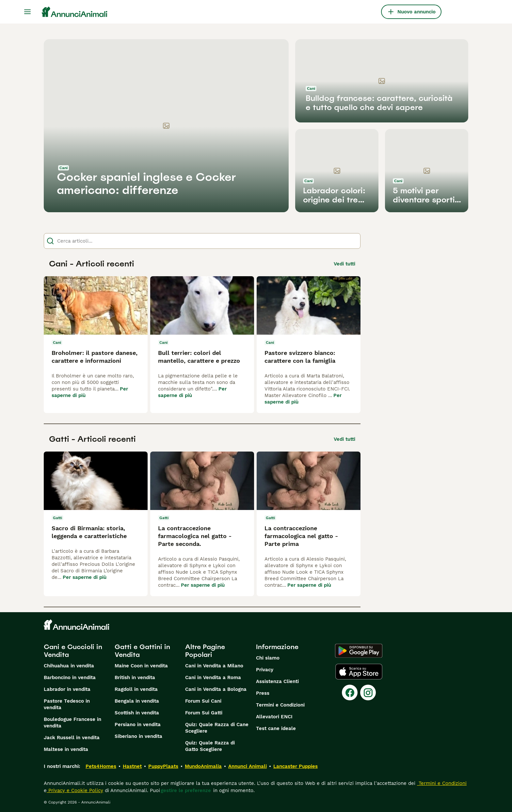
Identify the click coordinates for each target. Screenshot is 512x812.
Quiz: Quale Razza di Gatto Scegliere (210, 746)
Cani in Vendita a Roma (213, 677)
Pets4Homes (101, 766)
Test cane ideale (276, 728)
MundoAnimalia (203, 766)
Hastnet (132, 766)
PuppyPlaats (163, 766)
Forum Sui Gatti (204, 713)
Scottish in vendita (137, 713)
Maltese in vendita (66, 749)
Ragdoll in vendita (136, 689)
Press (263, 693)
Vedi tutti (344, 264)
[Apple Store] (359, 672)
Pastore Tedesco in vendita (67, 704)
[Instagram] (368, 693)
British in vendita (135, 677)
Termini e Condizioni (280, 705)
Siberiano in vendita (138, 736)
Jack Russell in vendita (72, 738)
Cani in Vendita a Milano (214, 666)
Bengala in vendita (137, 701)
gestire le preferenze (186, 790)
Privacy (265, 670)
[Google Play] (359, 651)
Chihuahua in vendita (69, 666)
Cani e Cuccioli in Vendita (73, 651)
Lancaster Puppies (296, 766)
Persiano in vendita (138, 724)
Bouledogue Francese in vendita (72, 723)
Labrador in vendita (67, 689)
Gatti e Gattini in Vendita (142, 651)
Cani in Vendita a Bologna (216, 689)
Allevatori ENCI (274, 717)
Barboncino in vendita (70, 677)
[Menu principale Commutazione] (27, 12)
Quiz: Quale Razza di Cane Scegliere (217, 728)
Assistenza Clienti (277, 681)
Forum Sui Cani (203, 701)
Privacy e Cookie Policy (75, 790)
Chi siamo (268, 658)
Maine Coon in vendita (141, 666)
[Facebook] (350, 693)
